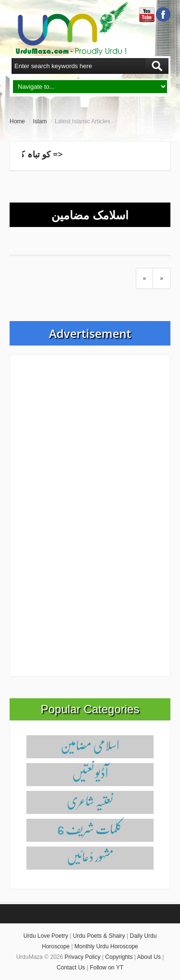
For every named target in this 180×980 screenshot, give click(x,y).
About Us (149, 957)
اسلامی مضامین (90, 745)
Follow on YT (107, 968)
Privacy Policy (83, 957)
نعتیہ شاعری (90, 801)
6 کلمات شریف (90, 829)
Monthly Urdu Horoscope (106, 946)
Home (17, 121)
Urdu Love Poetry (46, 936)
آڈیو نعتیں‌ (90, 773)
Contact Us (71, 968)
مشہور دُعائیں (90, 856)
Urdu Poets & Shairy (99, 936)
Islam (40, 121)
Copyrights (119, 957)
